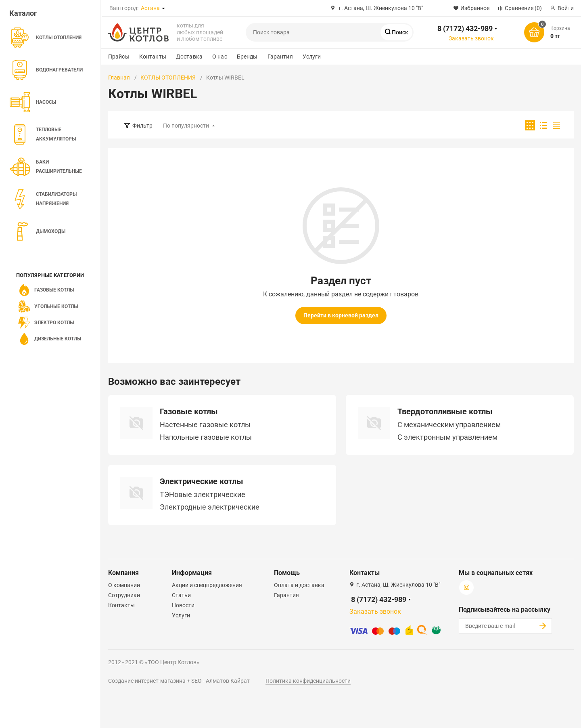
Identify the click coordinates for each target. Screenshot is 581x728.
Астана (150, 8)
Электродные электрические (210, 507)
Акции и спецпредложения (207, 585)
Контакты (153, 57)
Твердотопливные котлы (445, 411)
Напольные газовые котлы (206, 437)
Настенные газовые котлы (205, 425)
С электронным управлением (447, 437)
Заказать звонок (471, 38)
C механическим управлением (449, 425)
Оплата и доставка (299, 585)
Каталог (23, 13)
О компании (124, 585)
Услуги (312, 57)
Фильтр (142, 126)
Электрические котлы (202, 481)
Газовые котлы (189, 411)
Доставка (189, 57)
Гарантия (280, 57)
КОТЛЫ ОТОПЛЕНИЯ (168, 78)
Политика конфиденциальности (308, 681)
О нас (220, 57)
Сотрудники (124, 595)
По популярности (186, 126)
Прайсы (119, 57)
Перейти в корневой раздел (341, 315)
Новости (183, 605)
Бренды (247, 57)
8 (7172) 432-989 (465, 28)
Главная (119, 78)
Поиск (399, 32)
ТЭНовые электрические (203, 495)
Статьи (181, 595)
